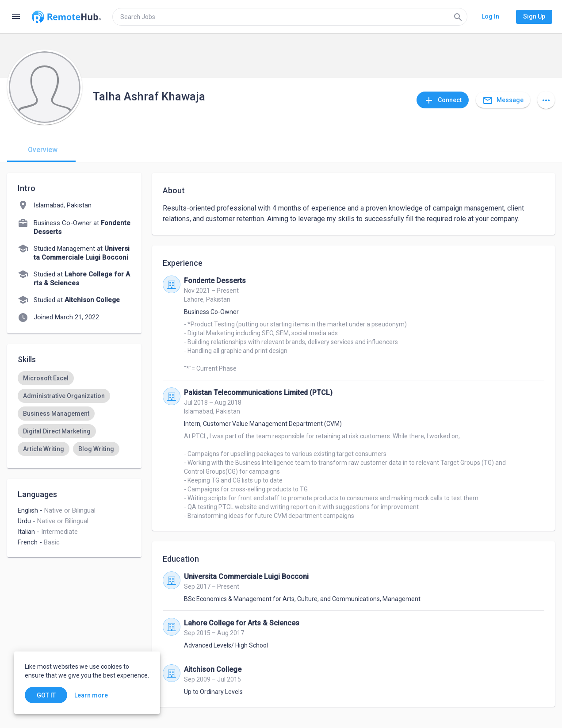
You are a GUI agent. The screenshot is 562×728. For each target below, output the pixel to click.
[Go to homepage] (66, 17)
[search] (290, 17)
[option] (46, 378)
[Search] (458, 17)
